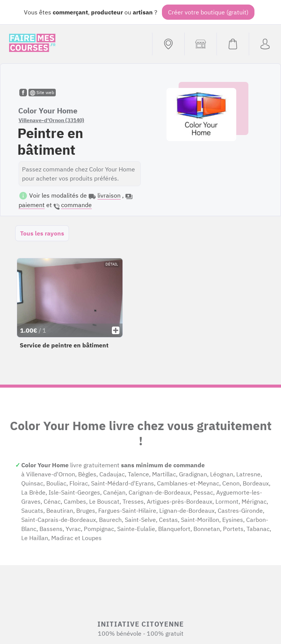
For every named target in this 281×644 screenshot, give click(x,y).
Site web (42, 93)
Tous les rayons (42, 233)
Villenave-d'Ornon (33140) (51, 120)
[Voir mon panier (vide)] (233, 44)
